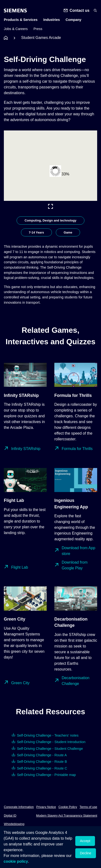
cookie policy (16, 861)
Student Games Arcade (41, 38)
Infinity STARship (26, 449)
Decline (86, 853)
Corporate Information (19, 807)
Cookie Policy (68, 807)
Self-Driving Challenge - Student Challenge (50, 749)
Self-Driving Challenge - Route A (42, 755)
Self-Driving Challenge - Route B (42, 762)
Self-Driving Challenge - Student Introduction (51, 742)
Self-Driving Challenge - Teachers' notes (48, 735)
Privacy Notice (46, 807)
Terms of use (88, 807)
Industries (52, 20)
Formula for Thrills (77, 449)
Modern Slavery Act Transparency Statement (67, 816)
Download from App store (78, 551)
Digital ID (10, 816)
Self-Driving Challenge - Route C (42, 768)
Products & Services (21, 20)
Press (38, 29)
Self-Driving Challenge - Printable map (46, 775)
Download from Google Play (75, 565)
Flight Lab (19, 567)
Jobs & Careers (16, 29)
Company (74, 20)
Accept (85, 841)
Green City (20, 683)
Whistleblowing (14, 824)
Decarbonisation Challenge (76, 681)
